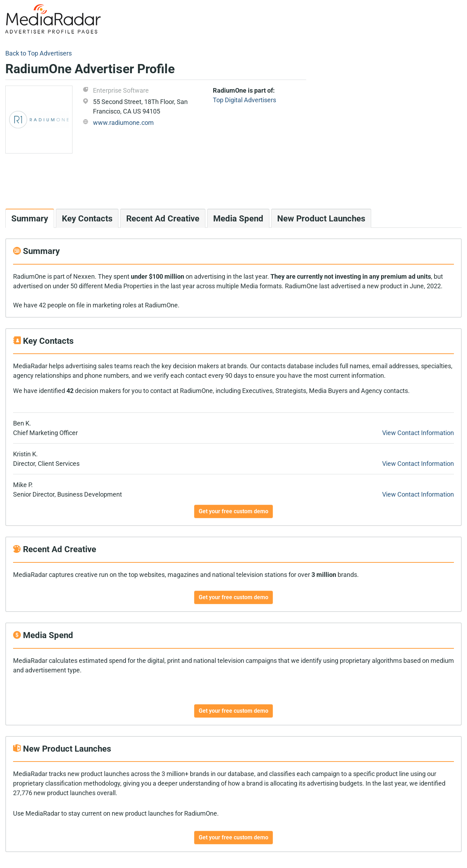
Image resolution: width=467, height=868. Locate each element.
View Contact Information (418, 433)
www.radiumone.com (123, 123)
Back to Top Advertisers (39, 53)
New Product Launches (321, 219)
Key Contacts (87, 219)
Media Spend (238, 219)
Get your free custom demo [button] (234, 511)
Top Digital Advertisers (244, 100)
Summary (30, 219)
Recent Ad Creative (163, 219)
